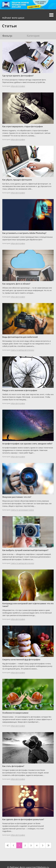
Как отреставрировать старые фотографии (23, 126)
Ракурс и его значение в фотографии (20, 390)
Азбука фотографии (18, 86)
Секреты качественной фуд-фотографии (21, 660)
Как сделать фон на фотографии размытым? (23, 819)
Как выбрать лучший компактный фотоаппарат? (25, 550)
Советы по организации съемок (22, 510)
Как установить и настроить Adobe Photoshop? (24, 233)
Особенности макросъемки (15, 713)
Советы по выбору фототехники (22, 350)
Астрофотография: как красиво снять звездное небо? (27, 444)
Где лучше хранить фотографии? (18, 76)
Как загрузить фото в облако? (16, 284)
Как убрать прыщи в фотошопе (17, 180)
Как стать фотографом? (13, 766)
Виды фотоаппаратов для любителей (20, 337)
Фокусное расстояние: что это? (17, 497)
